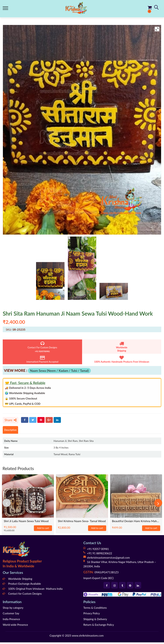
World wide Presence (15, 626)
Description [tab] (12, 431)
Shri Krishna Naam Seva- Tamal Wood (82, 522)
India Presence (11, 620)
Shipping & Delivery (95, 620)
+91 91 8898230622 (99, 555)
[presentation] (8, 504)
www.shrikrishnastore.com (88, 637)
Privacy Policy (92, 615)
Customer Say (11, 615)
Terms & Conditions (95, 609)
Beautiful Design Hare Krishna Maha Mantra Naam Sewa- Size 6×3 (136, 522)
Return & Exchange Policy (99, 626)
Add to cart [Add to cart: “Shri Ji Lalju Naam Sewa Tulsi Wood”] (43, 530)
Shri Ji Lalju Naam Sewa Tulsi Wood (26, 522)
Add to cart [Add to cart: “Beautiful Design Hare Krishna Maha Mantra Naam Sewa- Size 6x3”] (151, 530)
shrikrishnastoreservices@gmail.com (108, 559)
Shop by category (13, 609)
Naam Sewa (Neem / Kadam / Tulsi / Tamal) (59, 371)
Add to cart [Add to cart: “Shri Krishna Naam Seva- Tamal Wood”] (97, 530)
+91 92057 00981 (98, 551)
